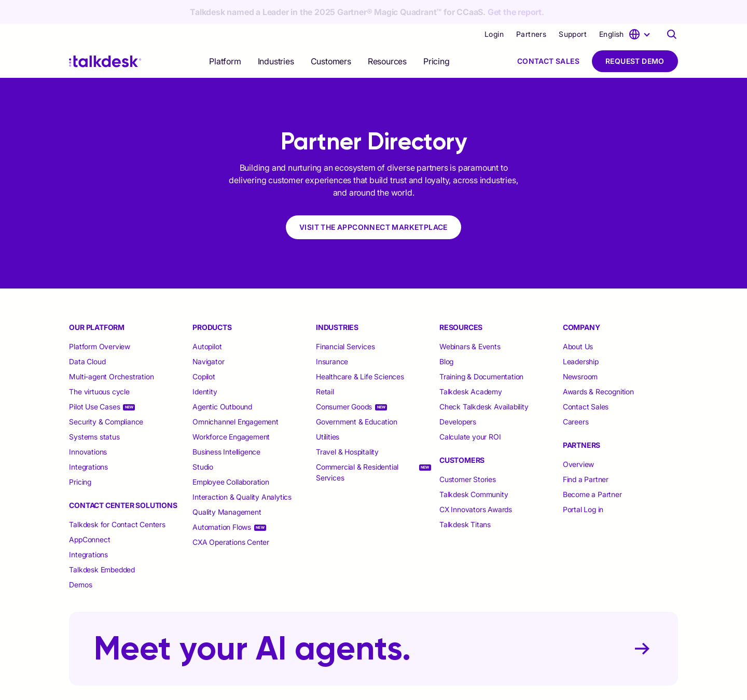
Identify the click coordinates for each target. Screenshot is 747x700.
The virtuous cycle (99, 368)
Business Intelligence (226, 428)
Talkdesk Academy (471, 368)
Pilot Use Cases (94, 383)
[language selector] (626, 10)
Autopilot (208, 322)
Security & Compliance (106, 398)
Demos (80, 561)
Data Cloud (87, 338)
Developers (458, 398)
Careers (576, 398)
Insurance (332, 338)
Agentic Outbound (222, 383)
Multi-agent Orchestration (111, 353)
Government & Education (357, 398)
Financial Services (345, 322)
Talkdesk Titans (465, 500)
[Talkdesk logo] (105, 38)
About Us (578, 322)
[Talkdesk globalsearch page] (672, 10)
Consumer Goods (344, 383)
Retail (325, 368)
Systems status (94, 413)
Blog (446, 338)
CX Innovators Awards (476, 485)
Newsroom (580, 353)
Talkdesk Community (474, 470)
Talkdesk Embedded (103, 546)
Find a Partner (586, 455)
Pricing (437, 37)
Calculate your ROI (470, 413)
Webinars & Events (470, 322)
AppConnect (89, 516)
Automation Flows (222, 503)
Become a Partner (592, 470)
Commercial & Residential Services (357, 448)
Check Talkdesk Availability (484, 383)
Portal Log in (583, 485)
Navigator (208, 338)
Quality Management (227, 488)
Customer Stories (468, 455)
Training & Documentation (481, 353)
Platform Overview (100, 322)
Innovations (88, 428)
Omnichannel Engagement (236, 398)
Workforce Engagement (231, 413)
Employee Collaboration (231, 458)
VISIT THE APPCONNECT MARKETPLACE (374, 203)
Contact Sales (548, 37)
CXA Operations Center (231, 518)
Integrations (88, 443)
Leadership (581, 338)
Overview (578, 440)
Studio (203, 443)
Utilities (328, 413)
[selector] (225, 37)
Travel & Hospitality (347, 428)
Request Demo (635, 37)
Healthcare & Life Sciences (360, 353)
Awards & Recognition (598, 368)
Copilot (204, 353)
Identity (205, 368)
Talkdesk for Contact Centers (117, 500)
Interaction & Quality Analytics (242, 473)
